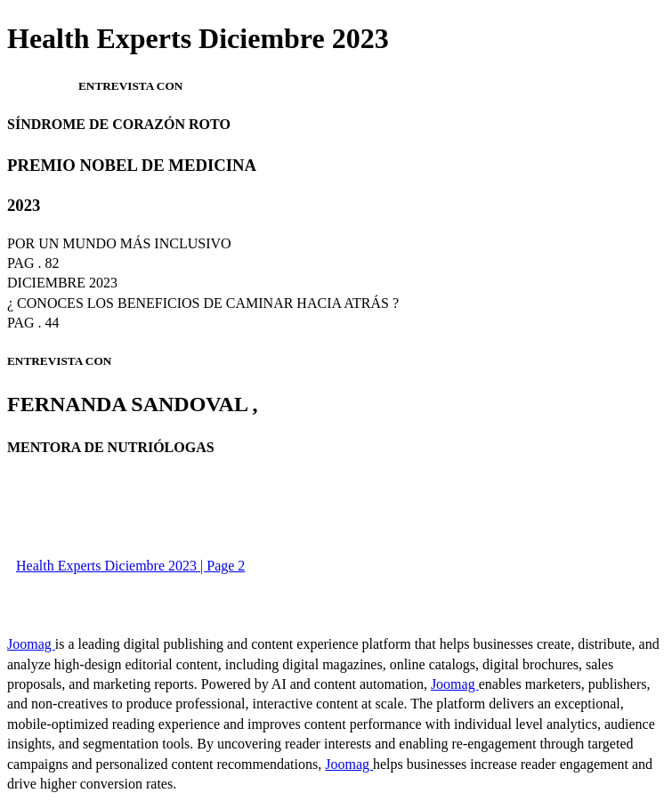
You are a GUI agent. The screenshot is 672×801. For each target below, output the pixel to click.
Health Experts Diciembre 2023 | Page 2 (130, 566)
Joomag (31, 644)
